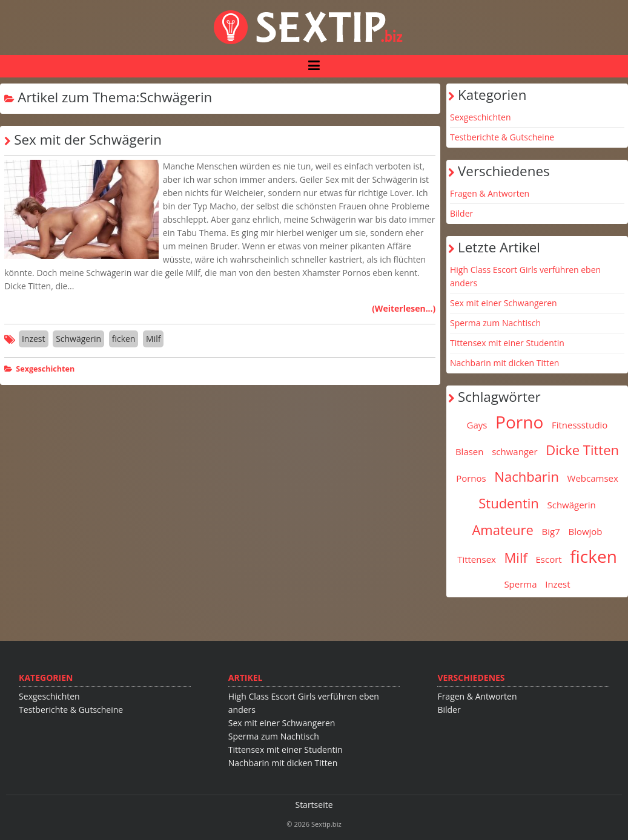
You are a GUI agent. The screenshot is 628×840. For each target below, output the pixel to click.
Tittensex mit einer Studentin (507, 343)
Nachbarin (527, 476)
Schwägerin (78, 339)
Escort (549, 559)
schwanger (514, 451)
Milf (153, 339)
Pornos (471, 478)
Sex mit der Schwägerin (88, 139)
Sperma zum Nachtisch (495, 323)
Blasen (470, 451)
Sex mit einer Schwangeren (504, 303)
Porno (519, 422)
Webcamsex (593, 478)
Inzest (34, 339)
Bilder (461, 213)
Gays (477, 425)
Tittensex (477, 559)
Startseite (314, 805)
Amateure (503, 530)
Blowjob (585, 531)
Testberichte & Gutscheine (502, 137)
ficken (124, 339)
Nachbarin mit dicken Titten (504, 363)
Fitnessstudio (580, 425)
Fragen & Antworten (490, 193)
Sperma (520, 584)
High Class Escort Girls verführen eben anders (525, 276)
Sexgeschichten (45, 369)
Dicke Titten (582, 450)
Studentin (509, 503)
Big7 (551, 531)
